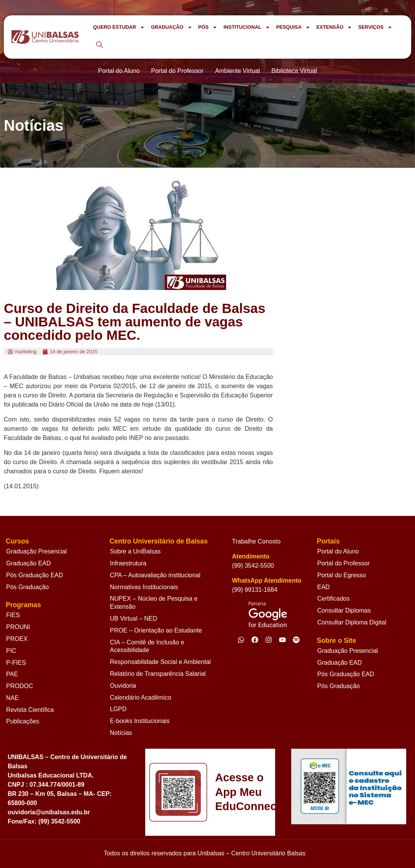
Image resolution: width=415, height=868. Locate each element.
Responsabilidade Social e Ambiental (160, 662)
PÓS (208, 27)
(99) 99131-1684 (255, 590)
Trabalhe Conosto (257, 541)
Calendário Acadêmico (141, 698)
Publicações (23, 721)
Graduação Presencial (36, 551)
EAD (324, 587)
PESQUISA (293, 27)
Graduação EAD (29, 563)
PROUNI (18, 627)
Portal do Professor (344, 563)
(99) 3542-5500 (253, 566)
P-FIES (16, 663)
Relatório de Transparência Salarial (158, 674)
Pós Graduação (27, 587)
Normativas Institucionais (144, 587)
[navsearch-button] (100, 45)
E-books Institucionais (140, 721)
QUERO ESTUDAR (119, 27)
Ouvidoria (123, 686)
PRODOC (20, 686)
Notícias (121, 733)
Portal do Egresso (342, 575)
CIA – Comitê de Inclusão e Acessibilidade (147, 646)
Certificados (333, 599)
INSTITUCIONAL (247, 27)
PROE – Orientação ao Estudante (156, 630)
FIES (13, 615)
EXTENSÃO (334, 27)
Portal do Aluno (338, 551)
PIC (11, 651)
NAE (12, 698)
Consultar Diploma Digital (352, 622)
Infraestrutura (128, 563)
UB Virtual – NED (134, 618)
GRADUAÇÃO (171, 27)
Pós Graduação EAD (35, 575)
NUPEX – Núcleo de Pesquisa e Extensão (154, 603)
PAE (12, 674)
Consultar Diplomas (344, 610)
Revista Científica (30, 710)
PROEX (17, 639)
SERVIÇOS (375, 27)
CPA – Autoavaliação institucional (155, 575)
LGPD (118, 709)
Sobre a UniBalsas (135, 551)
